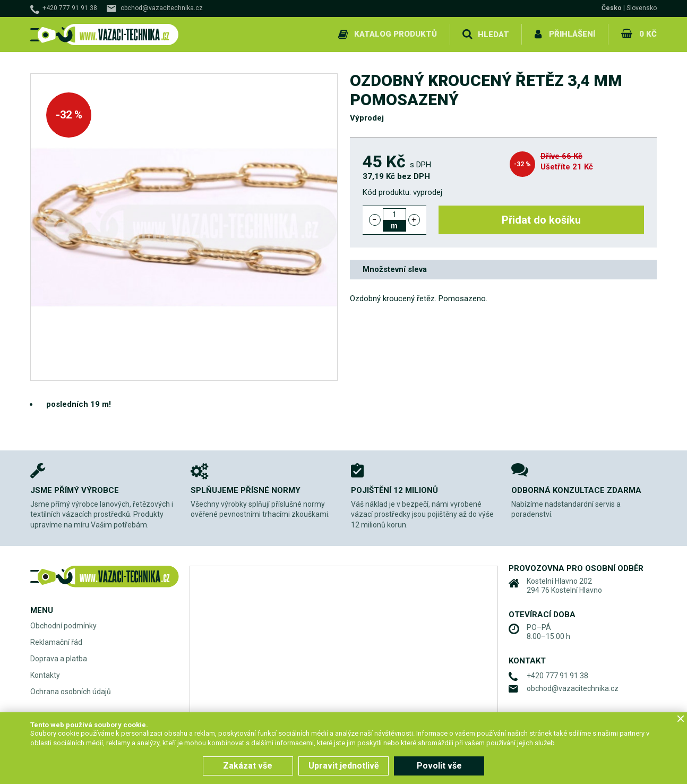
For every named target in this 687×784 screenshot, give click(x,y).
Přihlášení (572, 34)
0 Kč (648, 34)
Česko (612, 8)
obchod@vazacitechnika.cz (162, 8)
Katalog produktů (396, 34)
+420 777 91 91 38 (70, 8)
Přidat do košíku (541, 220)
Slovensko (642, 8)
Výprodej (367, 118)
